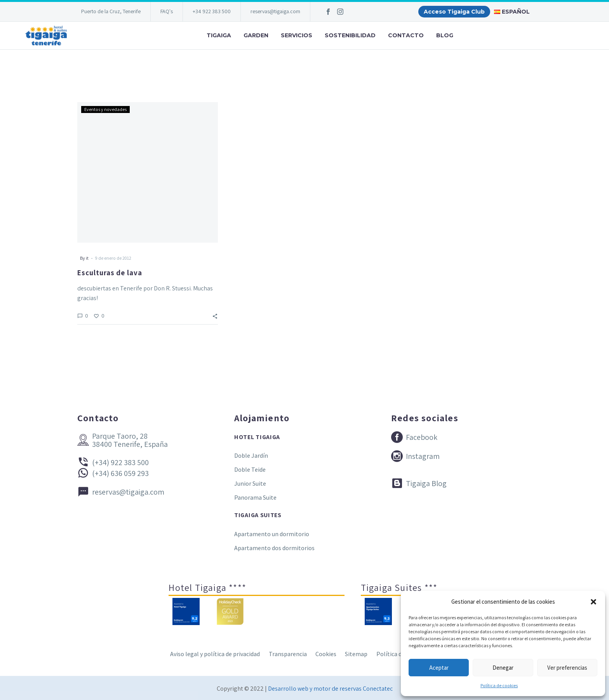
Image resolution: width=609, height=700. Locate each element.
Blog (445, 35)
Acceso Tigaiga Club (454, 12)
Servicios (297, 35)
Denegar (503, 668)
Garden (256, 35)
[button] (593, 602)
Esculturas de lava (110, 273)
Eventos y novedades (105, 109)
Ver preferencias (567, 668)
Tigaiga (219, 35)
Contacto (406, 35)
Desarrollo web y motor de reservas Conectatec (330, 689)
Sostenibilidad (350, 35)
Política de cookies (499, 685)
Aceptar (439, 668)
